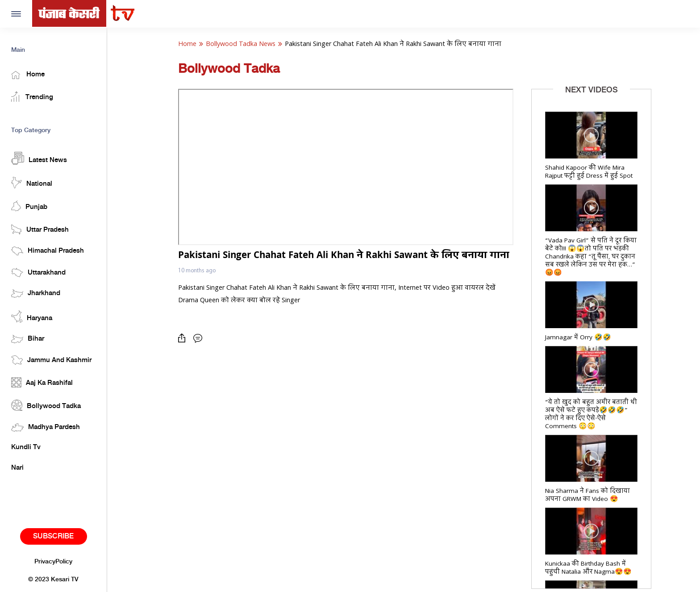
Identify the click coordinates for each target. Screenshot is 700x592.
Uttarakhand (38, 273)
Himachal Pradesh (48, 251)
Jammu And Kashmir (51, 360)
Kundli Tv (26, 447)
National (32, 183)
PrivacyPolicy (53, 562)
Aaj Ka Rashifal (42, 382)
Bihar (28, 339)
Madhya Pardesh (46, 427)
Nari (17, 468)
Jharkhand (36, 294)
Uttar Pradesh (40, 229)
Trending (32, 97)
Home (28, 75)
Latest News (39, 158)
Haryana (32, 317)
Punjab (29, 206)
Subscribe (53, 536)
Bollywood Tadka (46, 405)
